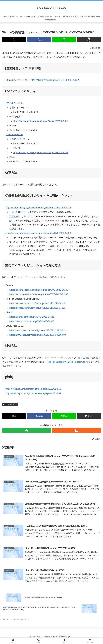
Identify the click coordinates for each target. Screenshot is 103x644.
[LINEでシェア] (64, 40)
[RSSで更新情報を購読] (77, 431)
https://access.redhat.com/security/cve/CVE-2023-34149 (37, 303)
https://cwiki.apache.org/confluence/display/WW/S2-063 (41, 121)
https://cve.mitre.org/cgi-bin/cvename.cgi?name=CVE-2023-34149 (39, 207)
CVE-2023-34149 (14, 103)
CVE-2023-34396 (14, 135)
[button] (89, 40)
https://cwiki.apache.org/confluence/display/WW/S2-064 (41, 153)
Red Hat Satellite (55, 362)
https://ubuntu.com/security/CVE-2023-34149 (32, 317)
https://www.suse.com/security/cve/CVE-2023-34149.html (38, 330)
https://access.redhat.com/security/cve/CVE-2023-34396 (37, 308)
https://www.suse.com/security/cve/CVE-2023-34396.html (38, 335)
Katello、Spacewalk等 (77, 362)
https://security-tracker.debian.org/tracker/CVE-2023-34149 (39, 290)
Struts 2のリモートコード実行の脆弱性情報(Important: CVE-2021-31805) (42, 80)
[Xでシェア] (14, 40)
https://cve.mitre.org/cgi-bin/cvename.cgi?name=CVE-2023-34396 (39, 233)
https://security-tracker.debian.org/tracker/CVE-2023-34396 (39, 294)
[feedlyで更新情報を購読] (26, 431)
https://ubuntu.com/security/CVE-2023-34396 (32, 321)
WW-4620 (14, 216)
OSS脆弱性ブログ (10, 404)
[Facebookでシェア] (39, 40)
